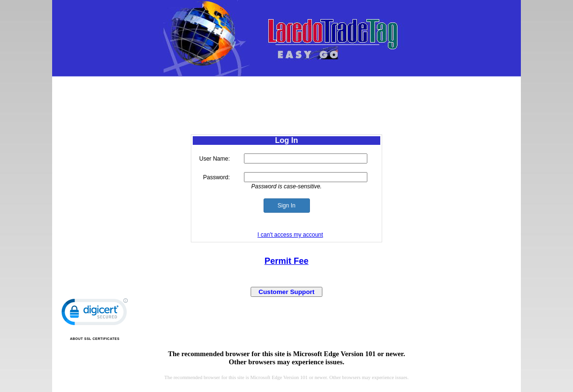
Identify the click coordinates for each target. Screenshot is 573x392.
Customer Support (287, 292)
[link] (95, 314)
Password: (216, 177)
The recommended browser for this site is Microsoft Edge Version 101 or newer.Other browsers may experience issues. (286, 358)
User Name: (215, 159)
